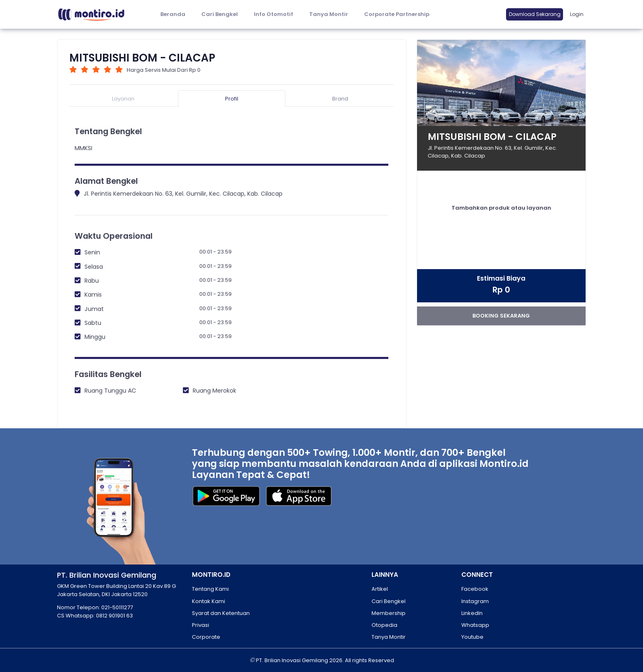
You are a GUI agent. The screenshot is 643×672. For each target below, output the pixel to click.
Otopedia (384, 625)
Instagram (475, 601)
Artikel (380, 589)
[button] (273, 15)
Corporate (206, 637)
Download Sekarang (535, 14)
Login (577, 14)
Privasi (201, 625)
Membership (389, 613)
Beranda (173, 14)
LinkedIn (472, 613)
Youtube (472, 637)
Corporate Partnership (397, 14)
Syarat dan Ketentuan (221, 613)
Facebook (475, 589)
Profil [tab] (232, 99)
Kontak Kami (209, 601)
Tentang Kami (210, 589)
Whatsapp (475, 625)
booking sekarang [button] (501, 316)
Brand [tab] (340, 99)
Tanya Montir (329, 14)
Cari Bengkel (220, 14)
